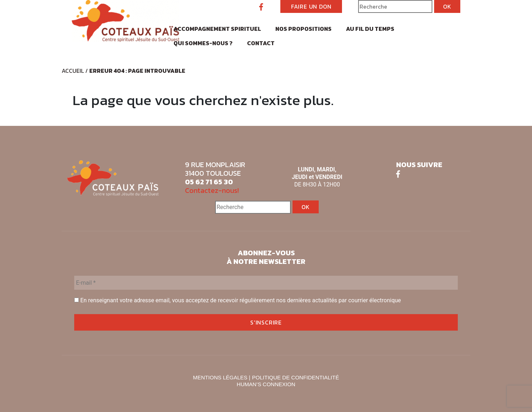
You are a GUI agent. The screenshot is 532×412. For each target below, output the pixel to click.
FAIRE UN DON (311, 6)
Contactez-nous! (212, 190)
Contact (261, 43)
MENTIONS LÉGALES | (222, 377)
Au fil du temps (370, 29)
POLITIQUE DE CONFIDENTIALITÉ (296, 377)
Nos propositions (303, 29)
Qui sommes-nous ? (203, 43)
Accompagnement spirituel (217, 29)
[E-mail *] (266, 283)
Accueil (73, 71)
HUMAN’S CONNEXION (266, 384)
